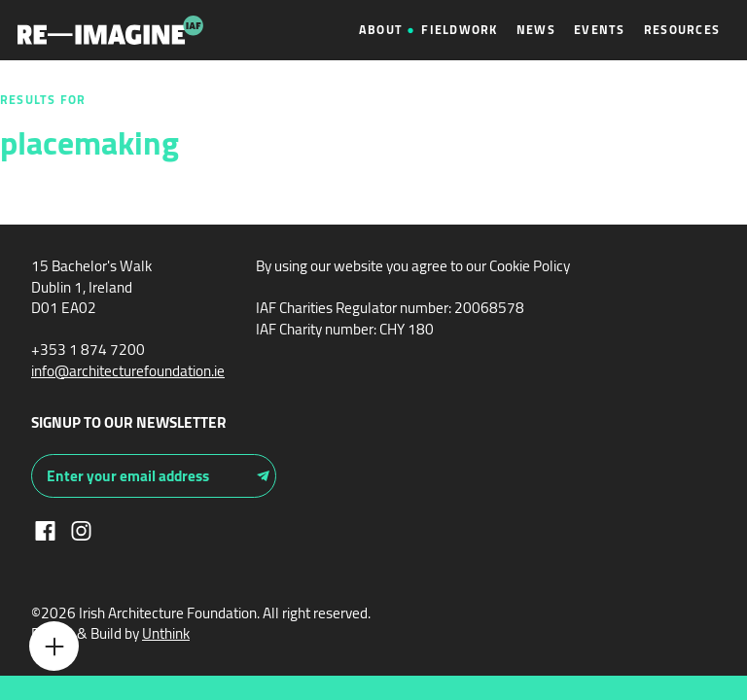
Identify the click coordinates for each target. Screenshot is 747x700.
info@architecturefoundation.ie (128, 371)
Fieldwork (459, 30)
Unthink (166, 633)
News (536, 30)
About (381, 30)
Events (600, 30)
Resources (682, 30)
